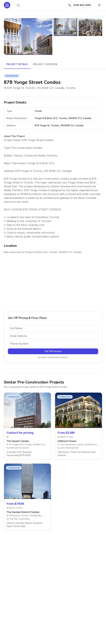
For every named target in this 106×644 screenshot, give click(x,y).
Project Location (45, 64)
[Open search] (18, 5)
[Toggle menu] (99, 5)
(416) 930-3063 (80, 5)
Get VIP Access (53, 351)
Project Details (17, 64)
